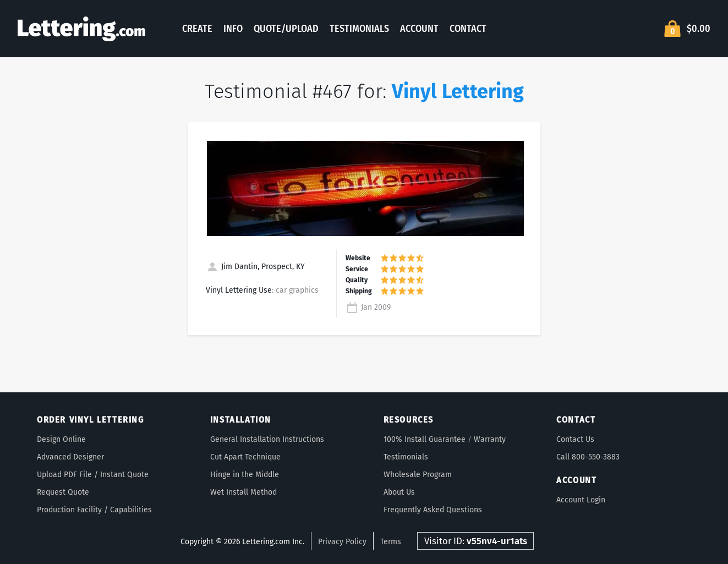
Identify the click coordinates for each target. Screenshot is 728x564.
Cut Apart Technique (245, 457)
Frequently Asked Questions (433, 510)
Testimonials (359, 29)
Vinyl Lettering (458, 91)
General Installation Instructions (267, 439)
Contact (468, 29)
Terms (391, 542)
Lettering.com (81, 29)
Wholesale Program (418, 475)
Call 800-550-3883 (588, 457)
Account (419, 29)
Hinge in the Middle (245, 475)
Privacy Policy (342, 542)
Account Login (581, 500)
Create (197, 29)
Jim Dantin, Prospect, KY (255, 267)
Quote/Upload (286, 29)
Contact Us (575, 439)
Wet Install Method (243, 492)
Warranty (490, 439)
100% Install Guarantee (425, 439)
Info (233, 29)
